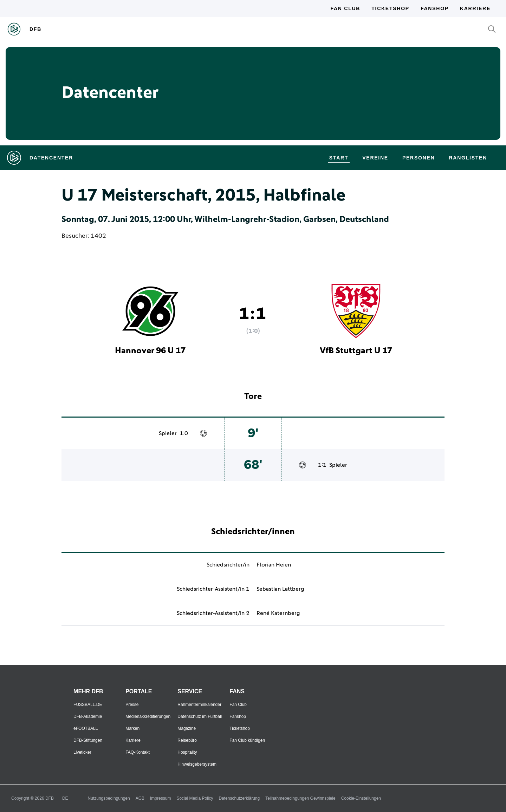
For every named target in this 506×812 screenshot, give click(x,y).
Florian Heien (274, 565)
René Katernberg (278, 613)
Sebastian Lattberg (280, 589)
